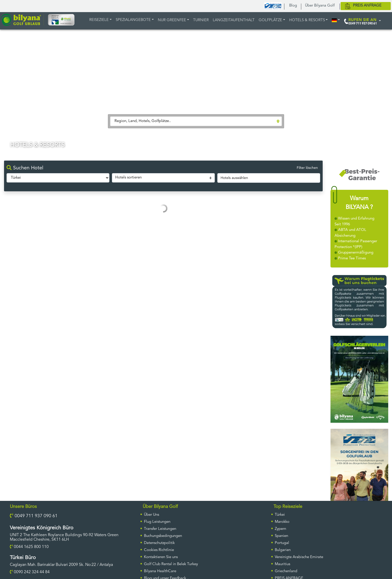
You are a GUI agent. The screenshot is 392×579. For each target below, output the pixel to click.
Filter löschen (307, 168)
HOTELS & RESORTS (307, 20)
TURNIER (201, 20)
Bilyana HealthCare (160, 571)
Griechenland (286, 571)
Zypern (280, 529)
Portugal (282, 543)
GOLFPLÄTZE (270, 20)
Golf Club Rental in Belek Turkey (171, 564)
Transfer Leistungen (160, 529)
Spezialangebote (133, 20)
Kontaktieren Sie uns (161, 557)
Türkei (280, 515)
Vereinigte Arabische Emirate (299, 557)
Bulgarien (283, 550)
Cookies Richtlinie (159, 550)
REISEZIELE (99, 20)
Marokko (282, 522)
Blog (293, 6)
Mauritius (282, 564)
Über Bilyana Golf (320, 6)
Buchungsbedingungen (163, 536)
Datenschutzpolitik (159, 543)
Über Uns (152, 515)
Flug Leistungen (157, 522)
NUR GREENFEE (172, 20)
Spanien (281, 536)
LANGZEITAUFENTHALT (234, 20)
